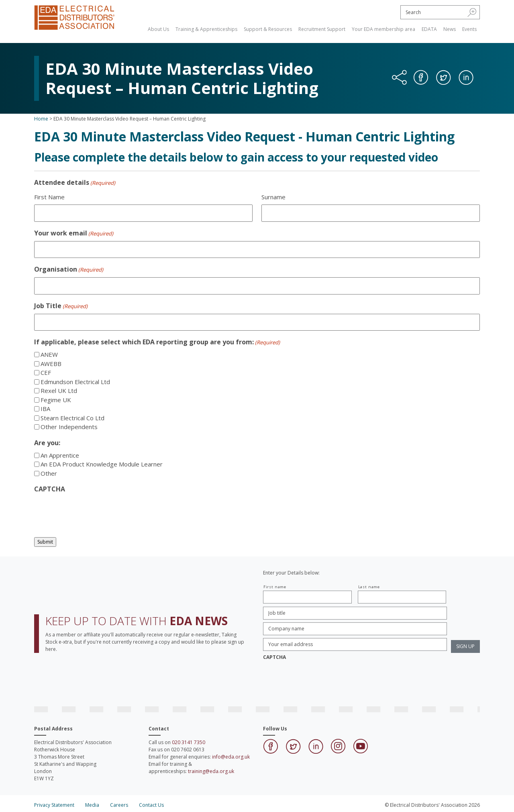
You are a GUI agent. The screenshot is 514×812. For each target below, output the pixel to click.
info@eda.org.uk (231, 757)
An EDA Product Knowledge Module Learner (102, 464)
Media (92, 805)
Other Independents (69, 427)
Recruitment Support (322, 29)
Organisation (69, 269)
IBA (45, 409)
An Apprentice (60, 455)
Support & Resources (268, 29)
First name (275, 587)
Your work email (74, 233)
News (450, 29)
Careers (119, 805)
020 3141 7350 (189, 742)
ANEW (49, 354)
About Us (158, 29)
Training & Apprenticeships (206, 29)
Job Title (61, 306)
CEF (46, 372)
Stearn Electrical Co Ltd (72, 418)
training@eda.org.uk (211, 771)
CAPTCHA (50, 489)
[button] (472, 12)
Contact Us (151, 805)
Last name (369, 587)
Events (469, 29)
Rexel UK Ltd (59, 391)
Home (41, 119)
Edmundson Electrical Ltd (75, 382)
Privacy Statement (54, 805)
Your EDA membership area (383, 29)
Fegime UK (56, 400)
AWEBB (51, 364)
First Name (49, 197)
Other (49, 473)
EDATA (429, 29)
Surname (273, 197)
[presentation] (95, 513)
